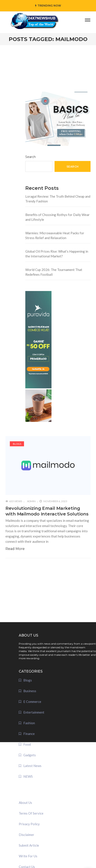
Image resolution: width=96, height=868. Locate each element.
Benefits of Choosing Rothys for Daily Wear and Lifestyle (57, 217)
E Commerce (32, 702)
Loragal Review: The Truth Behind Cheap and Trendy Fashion (58, 199)
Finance (29, 734)
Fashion (29, 723)
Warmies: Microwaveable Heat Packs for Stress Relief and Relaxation (55, 235)
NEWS (28, 776)
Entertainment (34, 712)
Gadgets (30, 755)
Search (31, 157)
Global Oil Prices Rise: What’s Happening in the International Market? (57, 254)
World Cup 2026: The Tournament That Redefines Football (54, 272)
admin (31, 501)
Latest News (32, 766)
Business (30, 691)
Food (27, 744)
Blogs (17, 444)
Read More (15, 549)
